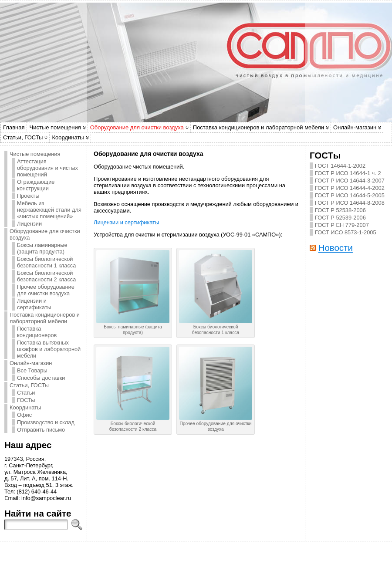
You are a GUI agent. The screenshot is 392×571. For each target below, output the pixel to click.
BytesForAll (210, 554)
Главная (14, 127)
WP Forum (242, 554)
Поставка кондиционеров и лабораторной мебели (259, 127)
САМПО (200, 551)
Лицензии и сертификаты (126, 222)
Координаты (68, 137)
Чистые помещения (55, 127)
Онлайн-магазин (355, 127)
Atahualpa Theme (189, 554)
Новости (336, 248)
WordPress (165, 554)
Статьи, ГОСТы (23, 137)
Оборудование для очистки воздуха (137, 127)
